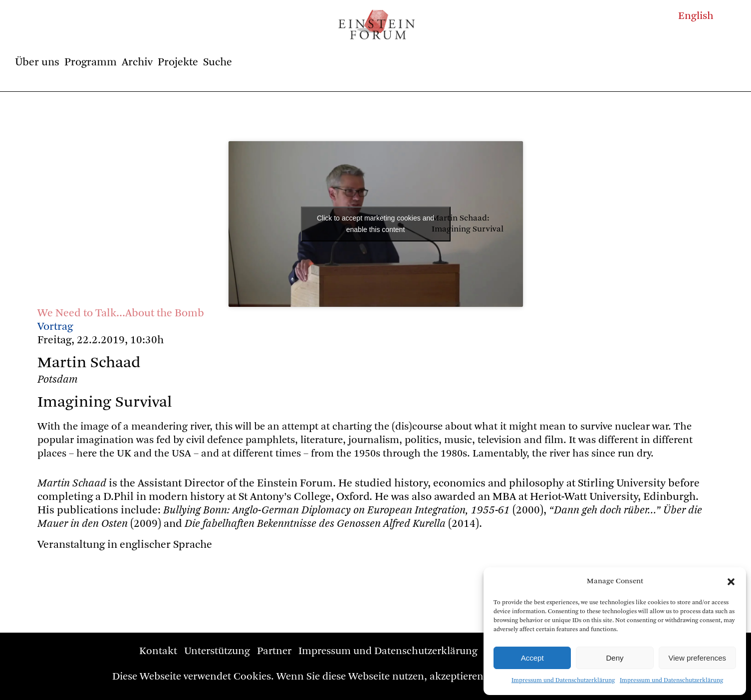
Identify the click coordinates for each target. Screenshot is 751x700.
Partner (274, 651)
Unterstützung (217, 651)
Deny (615, 658)
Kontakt (158, 651)
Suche (218, 62)
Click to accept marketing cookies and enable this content (375, 224)
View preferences (698, 658)
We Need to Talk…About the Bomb (121, 313)
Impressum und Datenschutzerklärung (563, 681)
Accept (532, 658)
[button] (731, 582)
